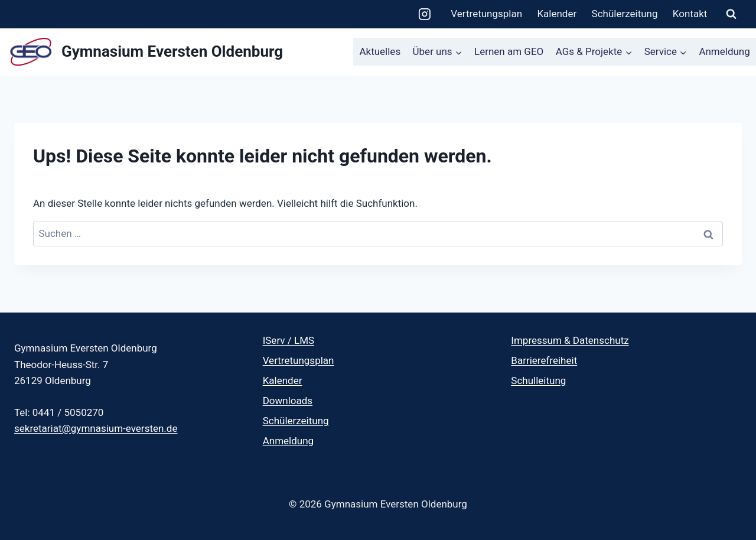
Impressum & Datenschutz (570, 340)
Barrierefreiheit (544, 360)
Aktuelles (380, 51)
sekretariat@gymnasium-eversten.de (96, 428)
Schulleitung (538, 380)
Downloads (288, 401)
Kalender (557, 14)
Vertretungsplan (486, 14)
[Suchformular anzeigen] (731, 14)
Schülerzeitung (625, 14)
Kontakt (690, 14)
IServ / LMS (289, 340)
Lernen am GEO (509, 51)
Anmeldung (724, 51)
